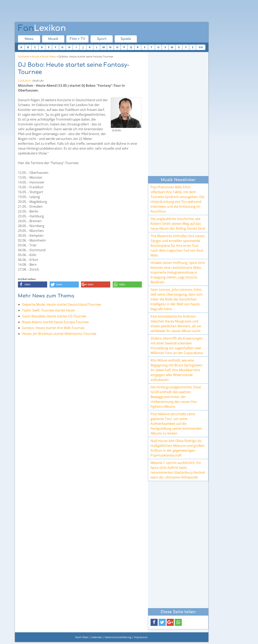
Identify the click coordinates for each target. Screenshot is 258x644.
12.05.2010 (24, 81)
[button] (33, 284)
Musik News (49, 56)
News (29, 39)
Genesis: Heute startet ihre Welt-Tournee (53, 328)
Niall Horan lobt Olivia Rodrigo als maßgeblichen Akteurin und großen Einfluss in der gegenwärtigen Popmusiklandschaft (178, 448)
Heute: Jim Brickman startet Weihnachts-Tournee (59, 334)
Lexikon (42, 28)
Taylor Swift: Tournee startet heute (48, 310)
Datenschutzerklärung (118, 637)
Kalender (97, 637)
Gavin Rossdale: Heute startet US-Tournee (54, 316)
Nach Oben (82, 637)
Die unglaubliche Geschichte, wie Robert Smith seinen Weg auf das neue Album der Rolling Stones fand (178, 224)
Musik (53, 39)
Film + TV (78, 39)
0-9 (201, 47)
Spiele (126, 39)
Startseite (24, 56)
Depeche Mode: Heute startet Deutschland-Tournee (61, 304)
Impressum (141, 637)
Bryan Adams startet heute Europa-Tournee (55, 322)
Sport (102, 39)
